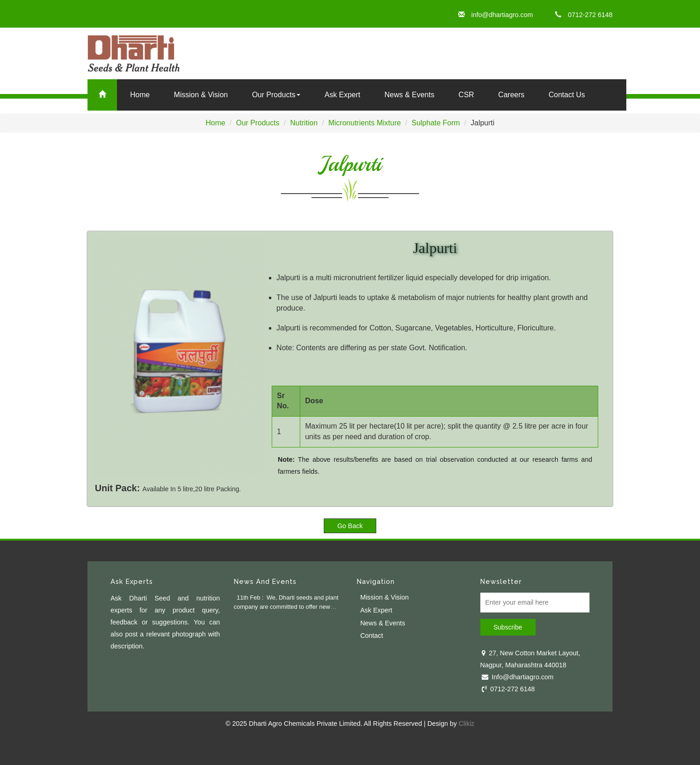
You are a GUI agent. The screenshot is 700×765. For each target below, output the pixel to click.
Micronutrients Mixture (365, 123)
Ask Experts (132, 581)
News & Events (409, 95)
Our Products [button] (276, 95)
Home (140, 95)
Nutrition (304, 123)
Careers (511, 95)
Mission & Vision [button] (201, 95)
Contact (372, 636)
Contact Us (567, 95)
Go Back (350, 526)
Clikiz (467, 724)
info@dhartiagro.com (496, 15)
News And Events (265, 581)
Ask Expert (342, 95)
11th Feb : (250, 597)
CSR (467, 95)
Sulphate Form (436, 123)
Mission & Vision (384, 597)
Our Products (257, 123)
